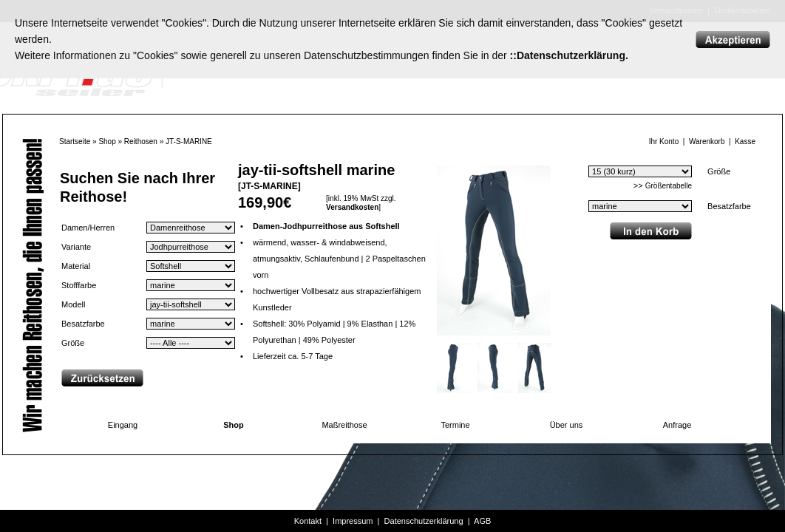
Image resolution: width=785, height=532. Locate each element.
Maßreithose (344, 425)
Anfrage (677, 425)
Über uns (567, 425)
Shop (107, 141)
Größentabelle (669, 186)
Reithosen (141, 141)
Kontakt (308, 521)
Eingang (123, 425)
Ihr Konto (664, 141)
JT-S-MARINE (189, 141)
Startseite (75, 141)
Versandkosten (352, 207)
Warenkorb (707, 141)
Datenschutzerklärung (424, 521)
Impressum (353, 521)
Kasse (745, 141)
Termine (455, 425)
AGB (482, 521)
